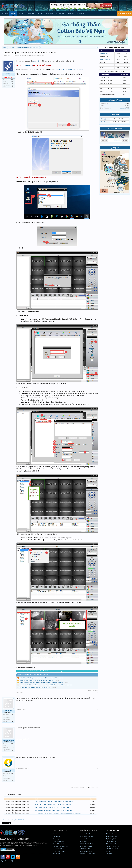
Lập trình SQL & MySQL (86, 836)
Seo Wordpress (57, 839)
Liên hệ (21, 13)
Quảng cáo (115, 148)
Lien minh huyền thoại (112, 849)
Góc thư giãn (110, 854)
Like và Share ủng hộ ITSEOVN (13, 820)
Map (2, 861)
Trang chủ (5, 13)
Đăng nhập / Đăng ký (124, 13)
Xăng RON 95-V (104, 53)
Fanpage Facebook (115, 129)
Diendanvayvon (8, 770)
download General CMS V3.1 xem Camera (70, 70)
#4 (98, 769)
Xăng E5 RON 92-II (105, 59)
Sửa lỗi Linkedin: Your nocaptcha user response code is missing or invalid (41, 683)
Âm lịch (103, 122)
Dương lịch (104, 119)
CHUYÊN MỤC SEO (60, 831)
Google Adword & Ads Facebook (61, 844)
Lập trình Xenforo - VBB (86, 844)
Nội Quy (12, 861)
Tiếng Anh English (111, 844)
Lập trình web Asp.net (86, 846)
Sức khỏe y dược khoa (112, 846)
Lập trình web (84, 841)
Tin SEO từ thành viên (59, 849)
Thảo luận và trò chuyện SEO (61, 846)
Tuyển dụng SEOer (111, 836)
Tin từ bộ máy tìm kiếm (59, 851)
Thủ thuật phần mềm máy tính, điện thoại (21, 55)
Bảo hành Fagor (111, 834)
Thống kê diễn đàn (115, 100)
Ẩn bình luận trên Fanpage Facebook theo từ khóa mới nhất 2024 (39, 678)
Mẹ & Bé (108, 851)
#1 (98, 693)
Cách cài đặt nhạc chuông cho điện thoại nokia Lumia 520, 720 (53, 810)
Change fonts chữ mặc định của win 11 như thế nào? (35, 687)
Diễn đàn (13, 14)
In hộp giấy (71, 13)
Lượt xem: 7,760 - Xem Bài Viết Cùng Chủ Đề (33, 675)
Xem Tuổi (40, 13)
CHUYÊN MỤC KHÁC (114, 831)
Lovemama (50, 13)
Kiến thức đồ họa (84, 839)
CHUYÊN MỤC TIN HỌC (88, 831)
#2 (98, 709)
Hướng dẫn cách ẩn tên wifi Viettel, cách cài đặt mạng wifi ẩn (53, 804)
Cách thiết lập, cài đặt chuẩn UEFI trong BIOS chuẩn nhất (52, 807)
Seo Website (56, 836)
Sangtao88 (8, 711)
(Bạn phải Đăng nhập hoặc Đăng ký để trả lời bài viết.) (85, 787)
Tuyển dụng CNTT (111, 839)
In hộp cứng (81, 13)
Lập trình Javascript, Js (86, 851)
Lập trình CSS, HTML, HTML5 (88, 854)
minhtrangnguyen (125, 109)
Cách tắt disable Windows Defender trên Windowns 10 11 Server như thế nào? (43, 685)
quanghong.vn (60, 13)
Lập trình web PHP (85, 849)
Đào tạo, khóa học (111, 841)
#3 (98, 739)
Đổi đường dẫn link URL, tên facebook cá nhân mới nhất (36, 680)
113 (13, 85)
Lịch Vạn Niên (30, 13)
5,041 (13, 82)
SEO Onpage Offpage (59, 841)
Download (28, 65)
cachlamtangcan (8, 740)
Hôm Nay (115, 115)
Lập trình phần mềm (85, 834)
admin (40, 55)
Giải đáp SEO (57, 854)
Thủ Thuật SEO (57, 834)
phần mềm (36, 61)
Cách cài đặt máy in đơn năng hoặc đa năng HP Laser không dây (54, 802)
